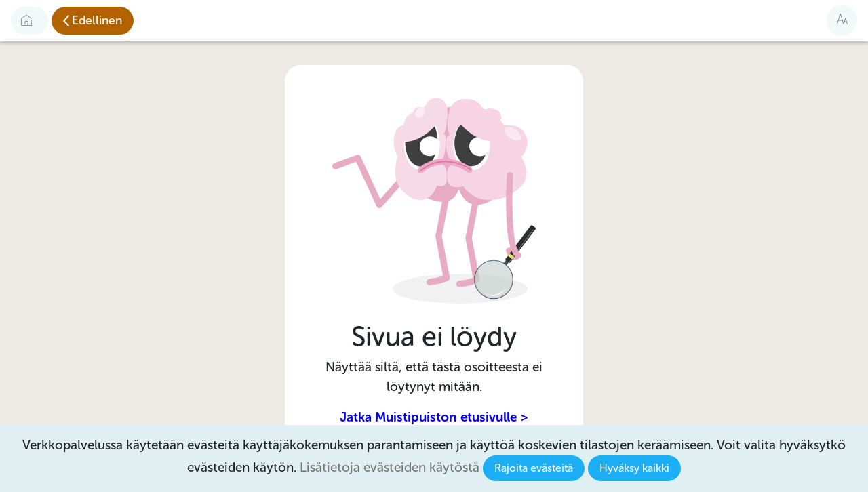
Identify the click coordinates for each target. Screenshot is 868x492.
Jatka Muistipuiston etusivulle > (434, 417)
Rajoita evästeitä (534, 468)
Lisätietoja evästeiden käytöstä (390, 467)
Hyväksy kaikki (634, 468)
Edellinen (97, 20)
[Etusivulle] (29, 20)
